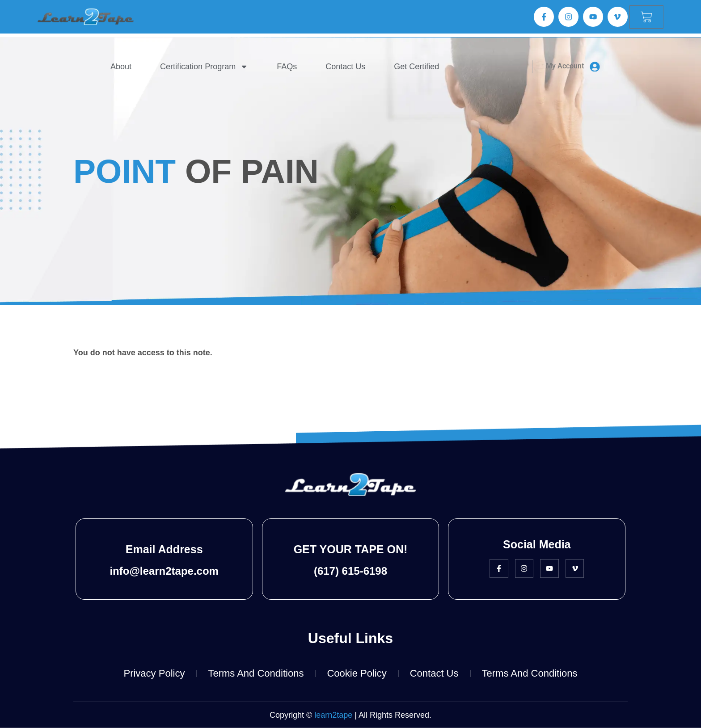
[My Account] (595, 67)
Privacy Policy (154, 673)
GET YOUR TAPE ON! (351, 549)
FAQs (287, 67)
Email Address (164, 549)
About (121, 67)
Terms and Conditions (256, 673)
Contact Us (346, 67)
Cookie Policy (357, 673)
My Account (565, 66)
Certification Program (205, 67)
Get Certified (417, 67)
